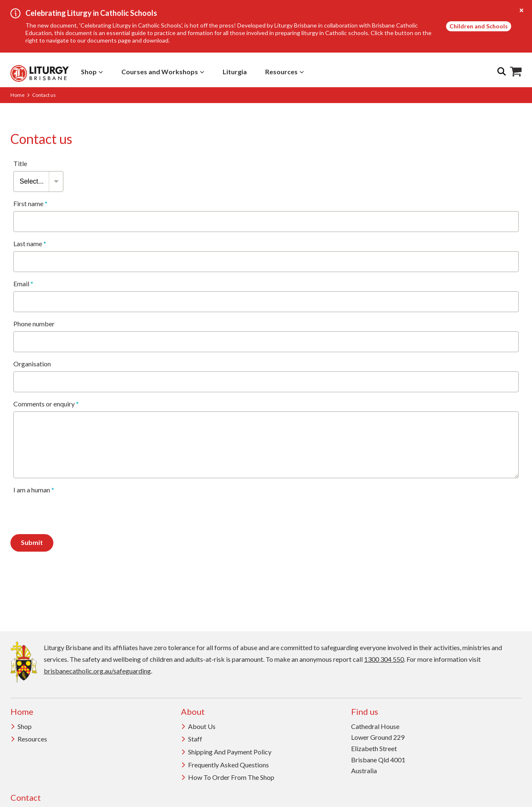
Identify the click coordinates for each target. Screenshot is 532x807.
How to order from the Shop (228, 777)
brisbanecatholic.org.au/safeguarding (97, 671)
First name (30, 204)
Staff (192, 739)
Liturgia (235, 72)
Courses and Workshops (163, 72)
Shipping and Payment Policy (226, 752)
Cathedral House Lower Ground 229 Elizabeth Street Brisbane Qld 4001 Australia (378, 749)
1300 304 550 (384, 659)
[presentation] (77, 514)
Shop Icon (516, 72)
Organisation (32, 364)
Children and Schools (479, 26)
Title (20, 164)
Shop (92, 72)
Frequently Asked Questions (225, 765)
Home (18, 95)
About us (198, 726)
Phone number (34, 324)
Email (23, 284)
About (193, 711)
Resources (285, 72)
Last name (30, 244)
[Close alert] (522, 10)
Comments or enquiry (46, 404)
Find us (365, 711)
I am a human (34, 490)
